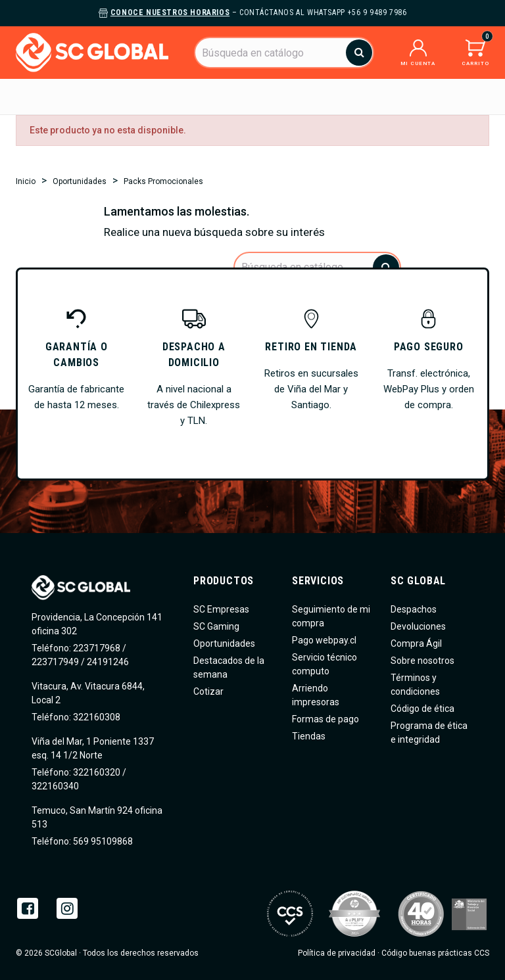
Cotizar (208, 691)
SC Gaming (216, 626)
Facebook (28, 908)
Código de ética (422, 709)
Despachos (414, 609)
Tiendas (309, 736)
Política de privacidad (337, 953)
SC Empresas (221, 609)
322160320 (96, 772)
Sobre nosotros (422, 661)
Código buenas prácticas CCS (435, 953)
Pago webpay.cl (324, 640)
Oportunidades (224, 643)
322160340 (55, 786)
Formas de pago (325, 719)
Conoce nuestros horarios (170, 12)
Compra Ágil (416, 643)
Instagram (67, 908)
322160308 (96, 717)
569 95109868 (102, 841)
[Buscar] (284, 53)
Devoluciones (418, 626)
